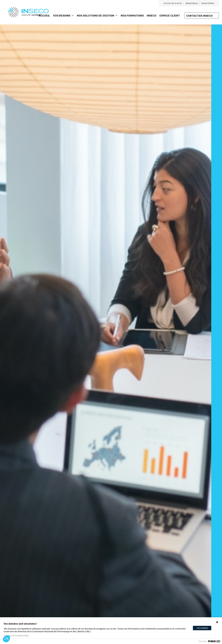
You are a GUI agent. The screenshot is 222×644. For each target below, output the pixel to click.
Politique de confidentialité (16, 636)
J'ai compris (202, 628)
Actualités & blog (173, 3)
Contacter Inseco (199, 16)
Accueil (44, 16)
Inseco (152, 16)
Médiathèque (192, 3)
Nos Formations (132, 16)
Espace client (170, 16)
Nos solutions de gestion (97, 16)
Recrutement (208, 3)
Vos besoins (63, 16)
